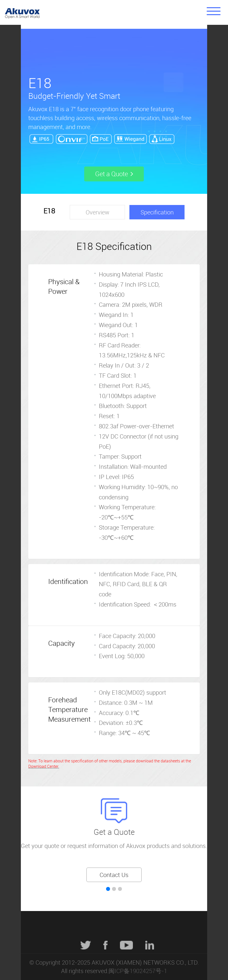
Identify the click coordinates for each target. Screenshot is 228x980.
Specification (157, 212)
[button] (108, 889)
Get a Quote (114, 832)
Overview (97, 212)
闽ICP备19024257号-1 (138, 971)
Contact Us (114, 875)
